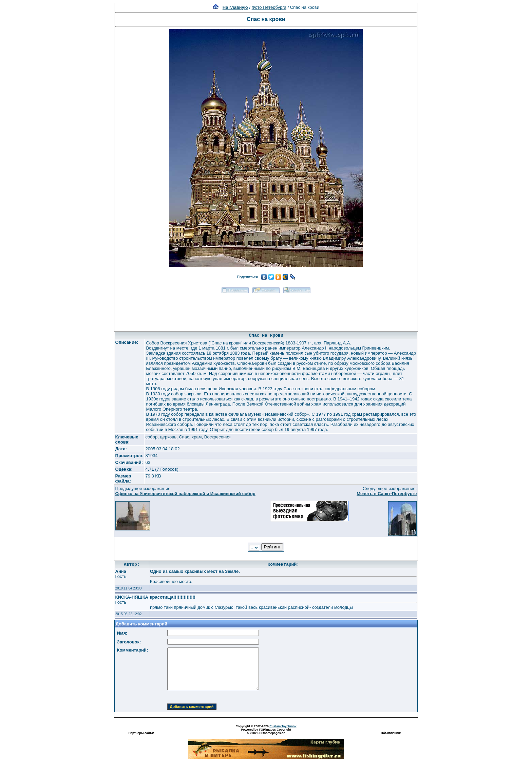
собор (151, 437)
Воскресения (217, 437)
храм (197, 437)
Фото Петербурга (269, 7)
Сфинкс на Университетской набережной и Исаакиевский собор (185, 494)
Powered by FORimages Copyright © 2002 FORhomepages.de (266, 731)
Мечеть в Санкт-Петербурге (387, 494)
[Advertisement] (266, 310)
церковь (168, 437)
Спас (184, 437)
